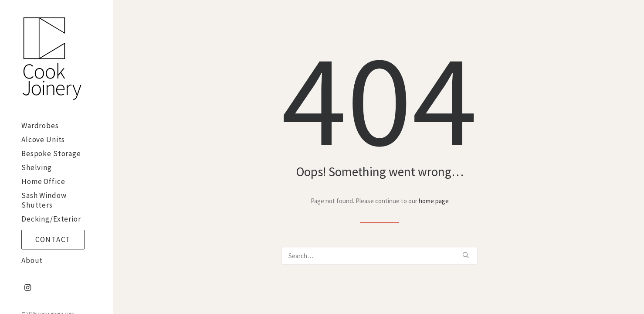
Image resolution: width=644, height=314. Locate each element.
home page (434, 201)
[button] (28, 288)
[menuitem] (28, 288)
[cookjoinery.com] (55, 59)
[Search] (380, 256)
